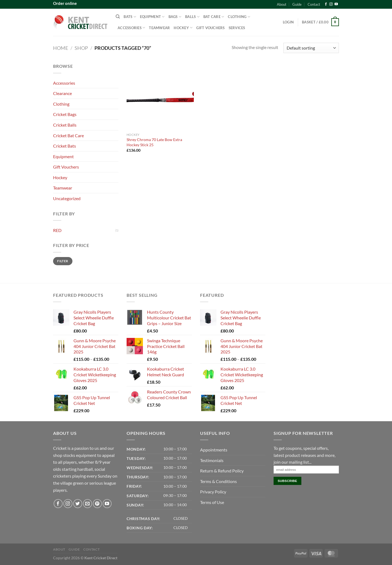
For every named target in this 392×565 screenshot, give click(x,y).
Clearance (62, 93)
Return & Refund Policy (222, 471)
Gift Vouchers (210, 28)
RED (57, 230)
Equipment (152, 17)
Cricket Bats (65, 146)
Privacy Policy (213, 492)
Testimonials (212, 460)
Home (61, 48)
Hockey (183, 28)
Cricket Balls (65, 125)
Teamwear (159, 28)
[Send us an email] (88, 504)
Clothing (239, 17)
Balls (192, 17)
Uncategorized (67, 198)
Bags (175, 17)
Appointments (214, 450)
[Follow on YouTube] (336, 4)
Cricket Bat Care (68, 135)
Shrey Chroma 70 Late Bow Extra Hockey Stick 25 (154, 142)
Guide (297, 4)
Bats (130, 17)
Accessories (131, 28)
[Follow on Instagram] (331, 4)
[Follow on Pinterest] (97, 504)
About (282, 4)
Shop (81, 48)
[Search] (118, 17)
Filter (63, 261)
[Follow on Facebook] (326, 4)
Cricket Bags (65, 114)
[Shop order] (311, 48)
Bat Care (214, 17)
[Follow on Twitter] (78, 504)
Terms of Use (212, 502)
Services (237, 28)
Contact (314, 4)
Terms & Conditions (218, 481)
